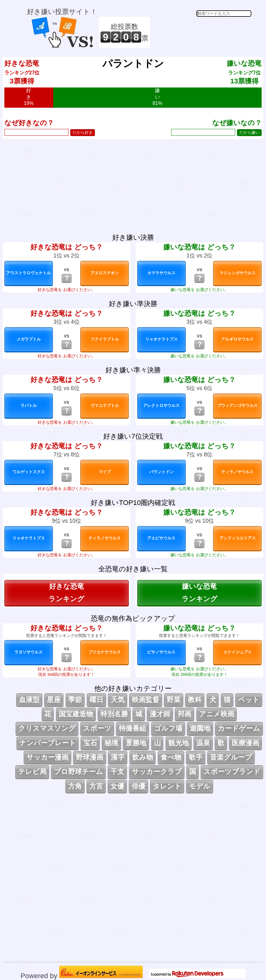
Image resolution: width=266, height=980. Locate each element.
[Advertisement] (202, 32)
